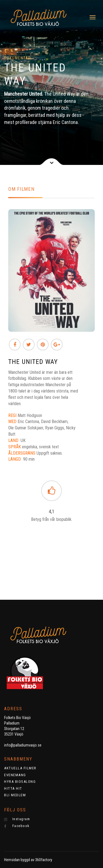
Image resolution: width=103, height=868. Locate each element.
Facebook (17, 826)
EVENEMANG (15, 775)
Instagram (17, 819)
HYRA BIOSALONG (20, 782)
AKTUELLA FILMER (20, 768)
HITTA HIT (13, 788)
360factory (44, 860)
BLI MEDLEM (15, 795)
